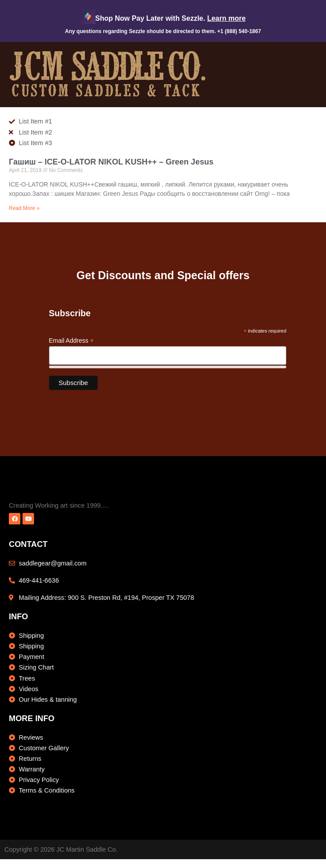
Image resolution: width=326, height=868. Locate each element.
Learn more (226, 18)
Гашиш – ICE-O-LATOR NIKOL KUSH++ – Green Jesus (111, 162)
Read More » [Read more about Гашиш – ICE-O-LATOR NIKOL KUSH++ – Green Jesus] (24, 208)
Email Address (72, 341)
